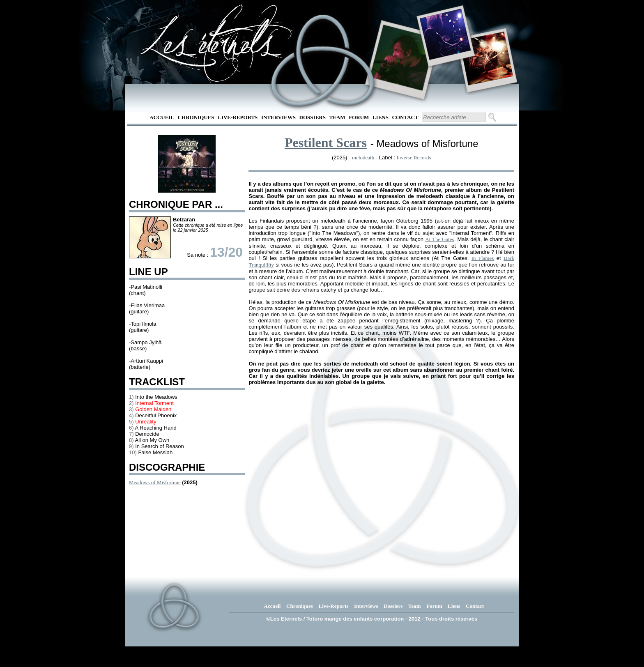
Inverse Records (414, 158)
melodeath (363, 158)
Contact (405, 117)
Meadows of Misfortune (155, 482)
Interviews (278, 117)
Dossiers (313, 117)
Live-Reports (238, 117)
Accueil (162, 117)
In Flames (483, 258)
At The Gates (439, 239)
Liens (381, 117)
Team (337, 117)
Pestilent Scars (326, 143)
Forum (359, 117)
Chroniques (196, 117)
